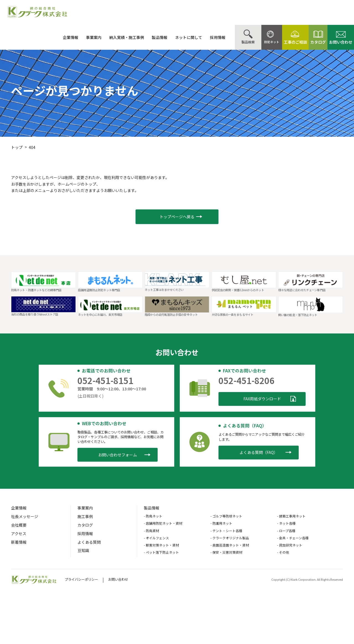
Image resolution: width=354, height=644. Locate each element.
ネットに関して (175, 37)
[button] (177, 217)
